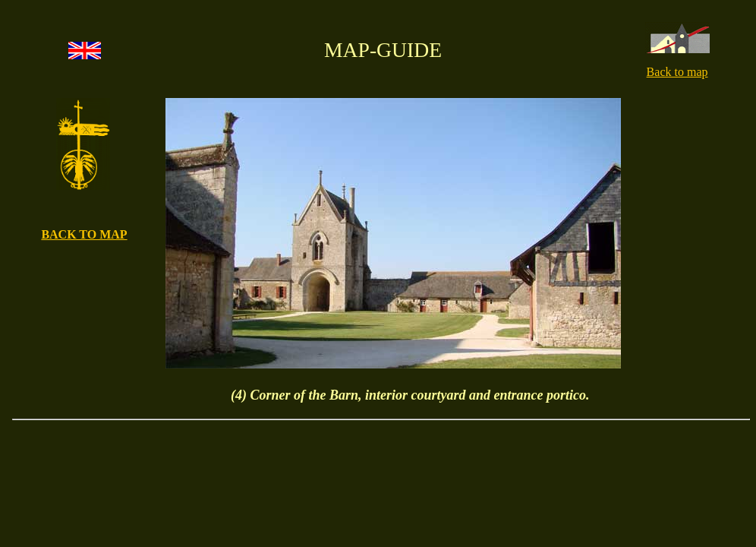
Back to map (677, 72)
